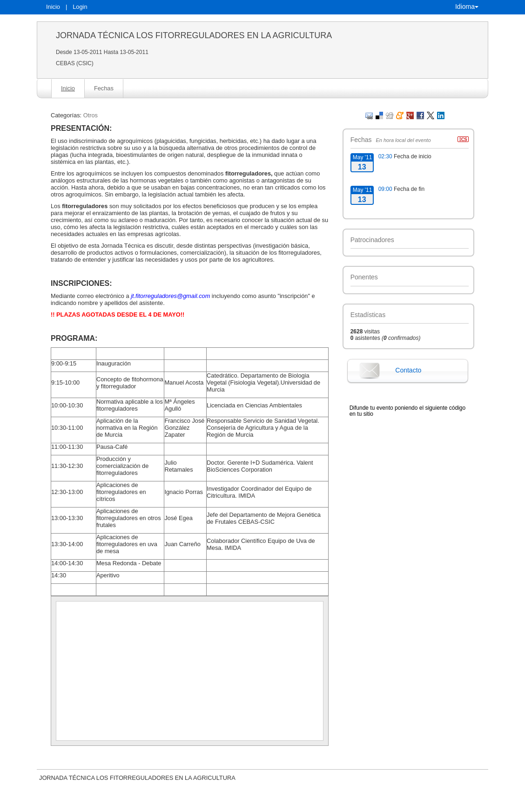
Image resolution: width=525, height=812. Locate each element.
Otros (91, 115)
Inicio (53, 7)
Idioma (467, 7)
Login (80, 7)
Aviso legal (165, 805)
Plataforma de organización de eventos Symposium (267, 805)
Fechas (104, 88)
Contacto (408, 370)
